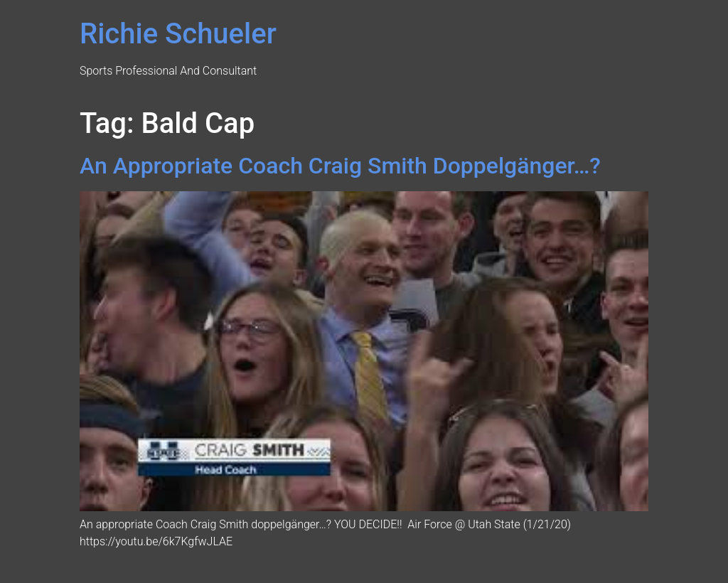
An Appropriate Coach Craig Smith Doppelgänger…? (340, 166)
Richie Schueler (178, 34)
